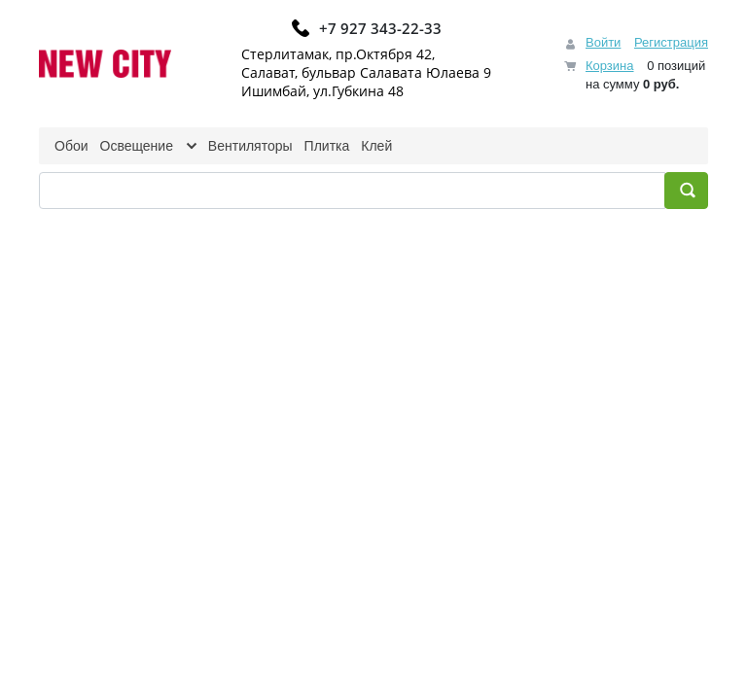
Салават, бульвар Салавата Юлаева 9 (366, 72)
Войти (603, 42)
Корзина (610, 66)
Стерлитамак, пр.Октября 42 (337, 54)
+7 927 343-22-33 (380, 28)
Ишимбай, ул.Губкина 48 (322, 91)
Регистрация (671, 42)
